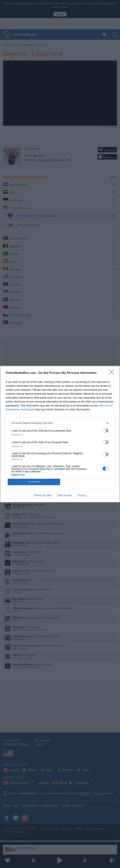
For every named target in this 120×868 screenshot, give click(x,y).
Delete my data (43, 495)
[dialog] (60, 434)
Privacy (82, 495)
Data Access (65, 495)
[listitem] (60, 423)
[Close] (113, 373)
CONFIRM (34, 482)
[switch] (106, 431)
